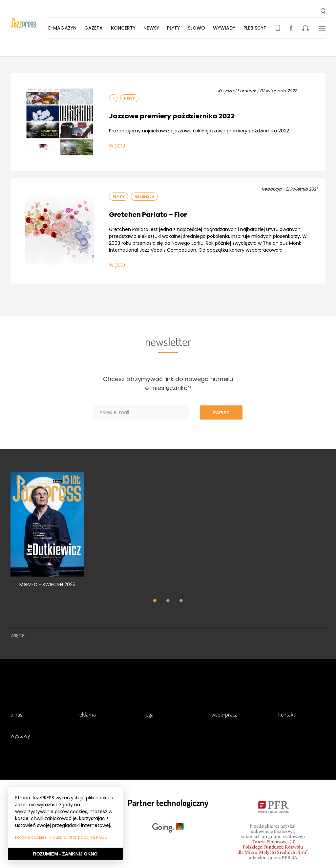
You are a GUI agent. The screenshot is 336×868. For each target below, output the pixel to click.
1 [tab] (155, 602)
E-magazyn (64, 28)
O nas (16, 714)
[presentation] (30, 23)
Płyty (175, 28)
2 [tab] (168, 602)
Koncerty (125, 28)
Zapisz (221, 413)
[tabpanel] (47, 533)
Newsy (153, 28)
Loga (149, 714)
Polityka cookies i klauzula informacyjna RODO (61, 837)
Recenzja (144, 196)
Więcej (117, 146)
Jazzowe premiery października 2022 (172, 116)
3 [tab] (181, 602)
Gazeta (95, 28)
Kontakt (287, 714)
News (129, 98)
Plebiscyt (256, 28)
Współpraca (224, 714)
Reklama (87, 714)
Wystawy (20, 735)
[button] (323, 12)
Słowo (198, 28)
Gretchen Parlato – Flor (148, 215)
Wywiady (226, 28)
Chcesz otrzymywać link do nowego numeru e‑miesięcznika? (168, 383)
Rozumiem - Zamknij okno (65, 854)
